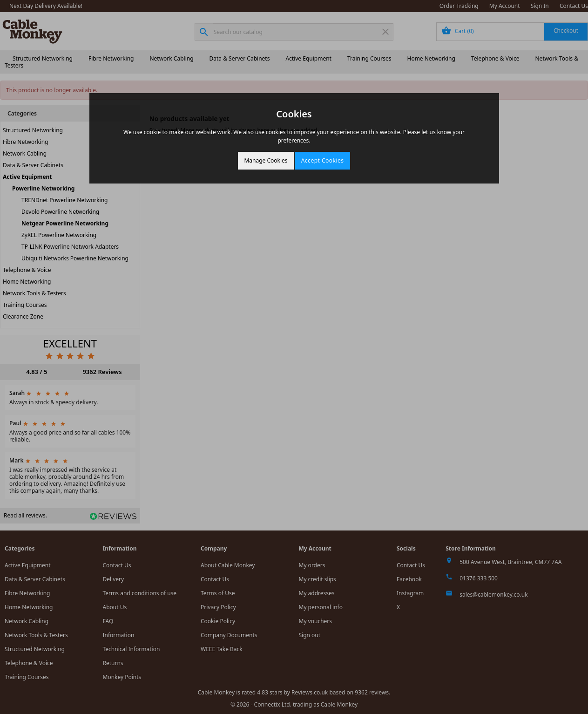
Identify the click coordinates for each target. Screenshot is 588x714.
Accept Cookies (323, 160)
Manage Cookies (266, 160)
